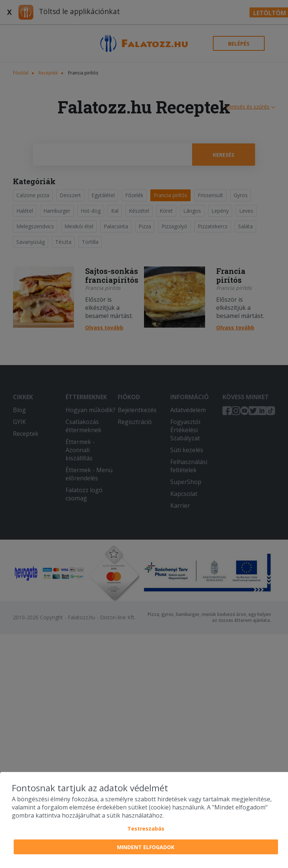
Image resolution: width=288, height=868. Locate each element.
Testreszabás (146, 829)
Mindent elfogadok (146, 847)
